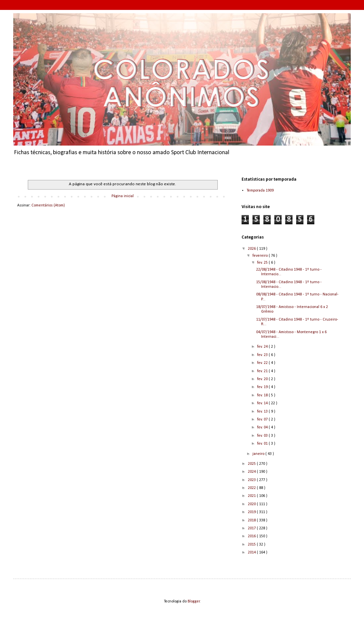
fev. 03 (263, 436)
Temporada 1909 (260, 191)
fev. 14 (263, 403)
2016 (252, 536)
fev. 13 (263, 412)
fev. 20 (263, 379)
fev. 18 (263, 395)
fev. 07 (263, 419)
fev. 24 (263, 347)
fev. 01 (263, 444)
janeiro (259, 454)
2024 (252, 472)
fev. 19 (263, 387)
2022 (252, 488)
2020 (252, 504)
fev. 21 (263, 371)
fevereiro (261, 256)
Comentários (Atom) (48, 205)
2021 (252, 496)
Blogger (194, 601)
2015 (252, 545)
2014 (252, 552)
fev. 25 (263, 263)
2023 (252, 480)
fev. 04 (263, 427)
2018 (252, 520)
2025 (252, 464)
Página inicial (123, 196)
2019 (252, 512)
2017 (252, 528)
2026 (252, 249)
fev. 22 (263, 363)
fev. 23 (263, 355)
